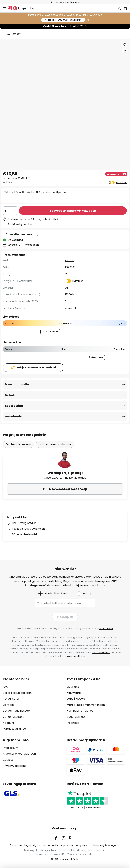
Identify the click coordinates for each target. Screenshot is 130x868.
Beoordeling (14, 406)
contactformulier (101, 652)
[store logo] (23, 8)
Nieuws (80, 699)
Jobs (70, 699)
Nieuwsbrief (75, 693)
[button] (125, 45)
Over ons (73, 687)
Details (10, 395)
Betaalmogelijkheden (17, 711)
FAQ (6, 687)
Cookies (8, 760)
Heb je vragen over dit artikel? (36, 368)
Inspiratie (73, 723)
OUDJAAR (63, 20)
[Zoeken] (120, 8)
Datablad (122, 182)
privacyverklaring (76, 656)
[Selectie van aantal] (10, 211)
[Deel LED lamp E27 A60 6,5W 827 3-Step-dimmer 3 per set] (125, 51)
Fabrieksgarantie (14, 729)
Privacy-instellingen (20, 845)
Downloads (13, 416)
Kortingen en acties (80, 711)
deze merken (106, 629)
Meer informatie (17, 384)
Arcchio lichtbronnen (18, 444)
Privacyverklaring (15, 766)
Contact (8, 705)
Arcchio (70, 260)
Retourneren (11, 699)
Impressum (10, 748)
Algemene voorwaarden (19, 754)
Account (9, 723)
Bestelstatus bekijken (17, 693)
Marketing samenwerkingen (86, 705)
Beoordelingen (77, 717)
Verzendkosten (13, 717)
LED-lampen (14, 34)
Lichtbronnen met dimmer (55, 444)
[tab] (33, 704)
